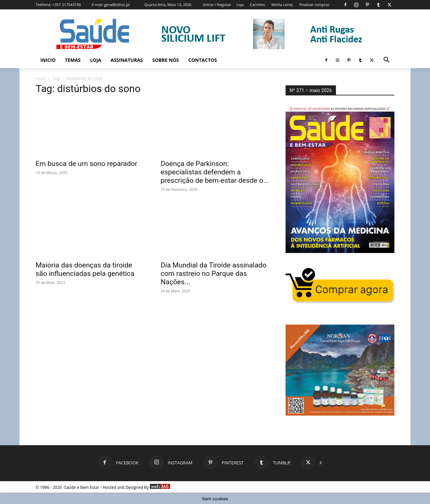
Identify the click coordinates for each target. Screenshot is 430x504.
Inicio (48, 60)
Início (41, 78)
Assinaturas (127, 60)
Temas (73, 60)
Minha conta (282, 5)
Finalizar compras (314, 5)
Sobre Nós (165, 60)
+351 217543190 (67, 5)
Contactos (203, 60)
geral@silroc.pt (117, 5)
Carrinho (257, 5)
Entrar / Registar (217, 5)
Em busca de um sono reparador (87, 164)
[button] (386, 61)
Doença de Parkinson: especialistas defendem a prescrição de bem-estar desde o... (215, 172)
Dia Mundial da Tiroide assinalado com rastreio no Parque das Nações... (213, 274)
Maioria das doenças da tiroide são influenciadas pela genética (85, 269)
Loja (240, 5)
